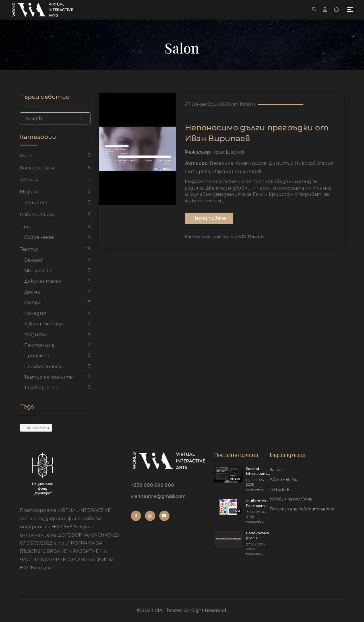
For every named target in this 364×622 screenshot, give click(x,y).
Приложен (37, 356)
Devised (33, 260)
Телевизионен (41, 388)
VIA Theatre (251, 237)
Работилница (37, 214)
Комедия (35, 313)
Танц (26, 227)
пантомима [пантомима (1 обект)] (36, 428)
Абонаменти (284, 479)
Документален (43, 281)
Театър (220, 237)
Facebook (136, 516)
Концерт (36, 203)
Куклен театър (44, 324)
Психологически (45, 367)
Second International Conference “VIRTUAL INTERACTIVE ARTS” (258, 471)
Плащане (279, 489)
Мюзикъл (35, 334)
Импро (32, 302)
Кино (26, 156)
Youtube (164, 516)
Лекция (29, 180)
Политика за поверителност (302, 509)
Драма (32, 292)
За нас (276, 470)
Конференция (37, 168)
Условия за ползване (291, 499)
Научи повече (209, 218)
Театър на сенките (48, 377)
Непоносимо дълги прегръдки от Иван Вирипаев (258, 536)
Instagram (150, 516)
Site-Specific (38, 271)
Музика (29, 192)
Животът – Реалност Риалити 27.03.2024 (257, 504)
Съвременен (40, 237)
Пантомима (39, 345)
